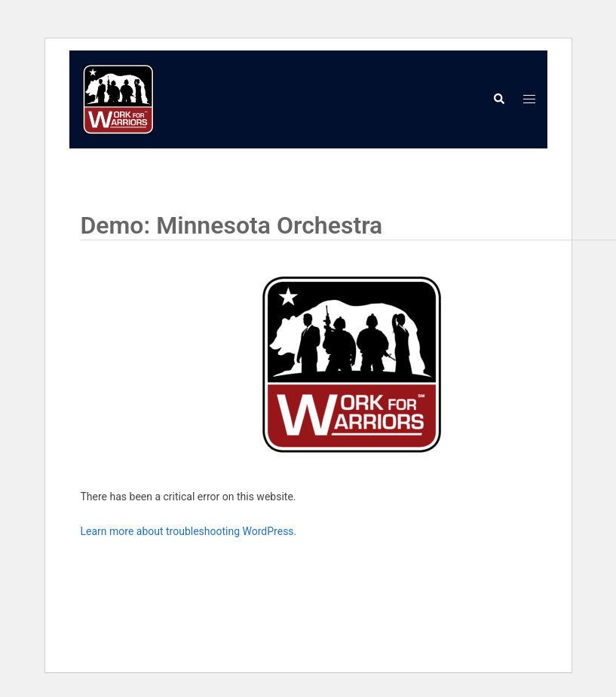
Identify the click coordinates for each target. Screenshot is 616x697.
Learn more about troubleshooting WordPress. (189, 531)
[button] (498, 99)
